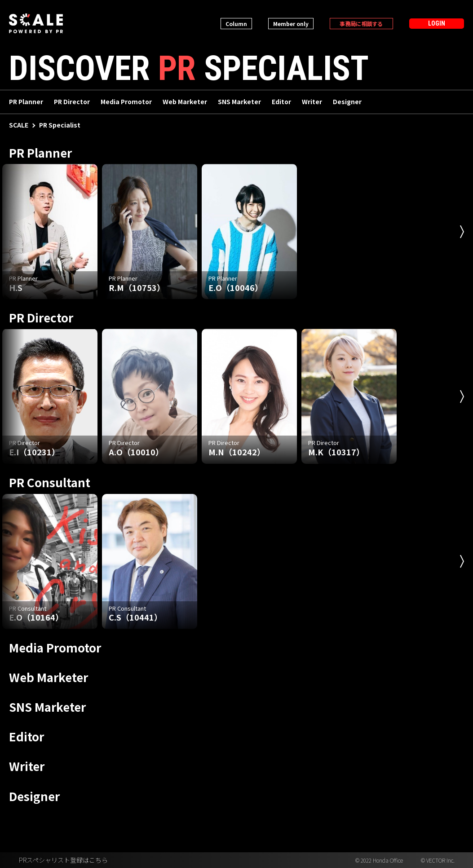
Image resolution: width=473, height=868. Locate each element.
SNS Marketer (239, 102)
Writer (312, 102)
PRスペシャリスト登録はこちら (63, 860)
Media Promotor (126, 102)
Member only (291, 24)
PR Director (72, 102)
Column (236, 24)
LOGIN (437, 23)
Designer (347, 102)
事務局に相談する (361, 24)
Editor (281, 102)
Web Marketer (185, 102)
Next (462, 232)
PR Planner (26, 102)
